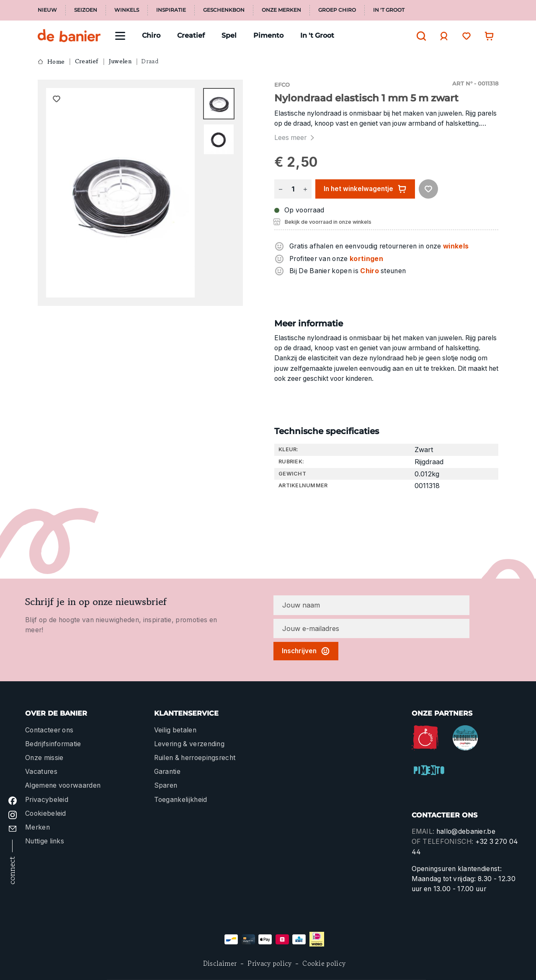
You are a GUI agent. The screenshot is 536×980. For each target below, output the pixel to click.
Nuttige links (45, 841)
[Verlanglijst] (464, 36)
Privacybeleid (47, 800)
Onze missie (44, 758)
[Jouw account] (442, 36)
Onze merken (281, 10)
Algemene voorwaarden (63, 785)
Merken (37, 827)
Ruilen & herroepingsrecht (195, 758)
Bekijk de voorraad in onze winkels (328, 222)
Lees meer (295, 138)
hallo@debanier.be (466, 831)
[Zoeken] (419, 36)
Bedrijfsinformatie (53, 744)
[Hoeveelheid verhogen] (305, 189)
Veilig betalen (175, 730)
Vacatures (41, 772)
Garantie (167, 772)
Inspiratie (171, 10)
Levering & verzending (189, 744)
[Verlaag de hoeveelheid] (281, 189)
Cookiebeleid (46, 813)
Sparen (166, 785)
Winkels (127, 10)
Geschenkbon (224, 10)
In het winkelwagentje (365, 189)
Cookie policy (324, 963)
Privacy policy (269, 963)
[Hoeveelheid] (293, 189)
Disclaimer (220, 963)
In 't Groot (389, 10)
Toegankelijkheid (181, 800)
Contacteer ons (49, 730)
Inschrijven (306, 651)
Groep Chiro (337, 10)
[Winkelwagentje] (487, 36)
